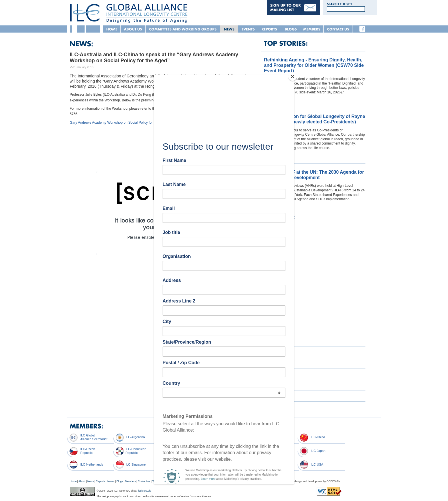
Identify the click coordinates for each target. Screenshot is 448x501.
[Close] (293, 77)
